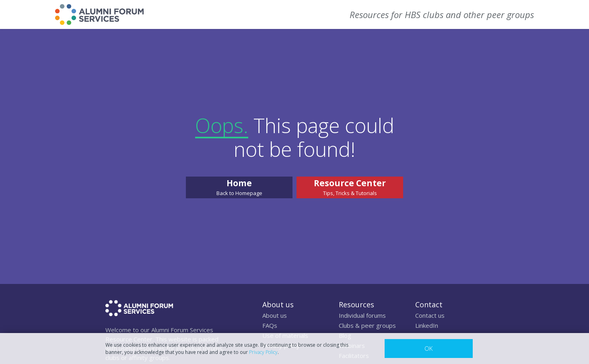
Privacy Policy (263, 352)
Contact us (430, 315)
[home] (99, 14)
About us (275, 315)
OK (428, 348)
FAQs (270, 325)
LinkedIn (427, 325)
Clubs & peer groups (367, 325)
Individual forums (362, 315)
